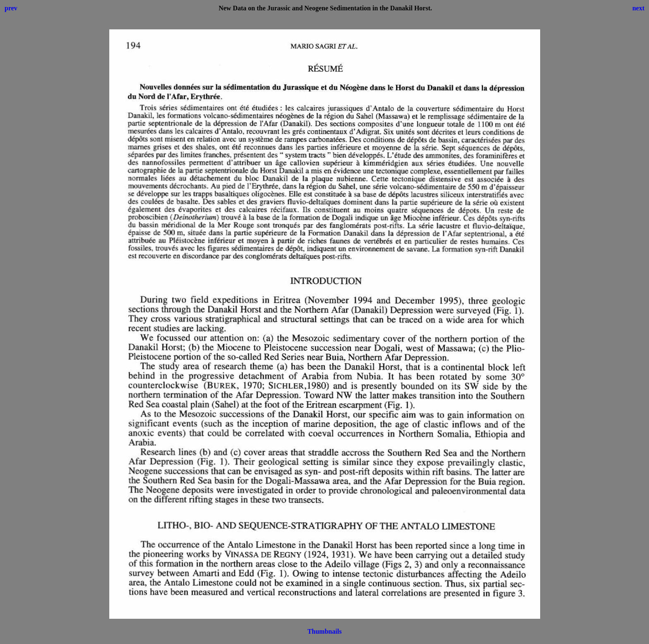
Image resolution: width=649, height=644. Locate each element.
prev (11, 8)
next (638, 8)
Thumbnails (325, 631)
